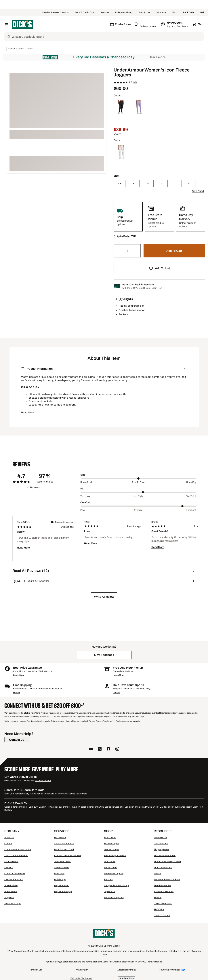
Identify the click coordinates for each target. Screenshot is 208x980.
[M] (148, 183)
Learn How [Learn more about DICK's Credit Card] (157, 288)
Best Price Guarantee (165, 855)
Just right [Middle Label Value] (138, 496)
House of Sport (112, 844)
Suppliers (9, 898)
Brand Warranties (162, 885)
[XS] (120, 183)
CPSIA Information (163, 904)
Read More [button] (28, 413)
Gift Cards (161, 13)
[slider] (138, 478)
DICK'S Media (11, 862)
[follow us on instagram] (117, 749)
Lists (174, 13)
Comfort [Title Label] (85, 503)
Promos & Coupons (114, 874)
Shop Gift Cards (43, 781)
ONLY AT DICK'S (162, 915)
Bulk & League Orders (115, 855)
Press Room (11, 892)
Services (105, 13)
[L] (162, 183)
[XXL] (190, 183)
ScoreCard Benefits (64, 844)
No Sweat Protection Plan (167, 879)
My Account (60, 838)
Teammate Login (13, 904)
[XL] (176, 183)
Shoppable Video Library (116, 885)
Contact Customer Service (67, 855)
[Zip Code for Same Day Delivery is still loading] (146, 24)
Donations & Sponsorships (18, 849)
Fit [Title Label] (82, 489)
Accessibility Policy (127, 970)
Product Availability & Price (167, 862)
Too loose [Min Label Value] (86, 496)
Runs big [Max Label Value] (191, 482)
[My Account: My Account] (175, 24)
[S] (134, 183)
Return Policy (161, 838)
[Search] (107, 37)
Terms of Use (36, 970)
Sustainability (11, 885)
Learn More (158, 57)
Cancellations (161, 844)
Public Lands (110, 868)
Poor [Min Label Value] (83, 510)
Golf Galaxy (110, 862)
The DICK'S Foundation (16, 855)
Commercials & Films (15, 874)
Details (17, 693)
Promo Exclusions (163, 868)
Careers (8, 844)
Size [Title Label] (83, 475)
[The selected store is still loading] (120, 24)
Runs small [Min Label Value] (86, 482)
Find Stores (144, 13)
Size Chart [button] (198, 191)
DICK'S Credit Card (85, 13)
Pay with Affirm (62, 885)
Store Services (62, 868)
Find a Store (110, 838)
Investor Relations (14, 879)
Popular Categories (114, 898)
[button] (130, 236)
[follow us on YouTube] (91, 749)
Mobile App (60, 879)
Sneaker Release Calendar (56, 13)
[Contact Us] (17, 740)
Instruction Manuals (164, 892)
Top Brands (110, 892)
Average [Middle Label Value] (138, 510)
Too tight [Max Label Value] (191, 496)
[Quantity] (127, 251)
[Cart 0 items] (198, 24)
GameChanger (112, 849)
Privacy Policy (81, 970)
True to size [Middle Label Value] (138, 482)
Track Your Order (62, 862)
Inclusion (9, 868)
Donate (117, 693)
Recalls (158, 874)
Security (158, 898)
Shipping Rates (162, 849)
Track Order (189, 13)
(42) (135, 82)
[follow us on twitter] (100, 749)
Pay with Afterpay (63, 892)
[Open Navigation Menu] (7, 24)
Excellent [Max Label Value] (191, 510)
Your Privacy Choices (170, 970)
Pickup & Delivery (124, 13)
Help (203, 13)
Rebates (108, 879)
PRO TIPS (159, 909)
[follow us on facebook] (108, 749)
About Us (9, 838)
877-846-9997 (141, 962)
